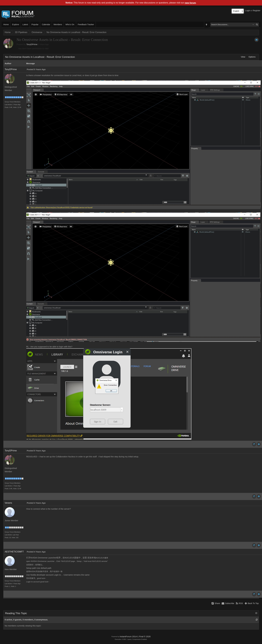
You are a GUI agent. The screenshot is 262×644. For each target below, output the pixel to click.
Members (58, 24)
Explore (16, 24)
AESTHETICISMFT (14, 552)
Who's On (70, 24)
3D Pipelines (21, 32)
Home (6, 24)
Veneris (8, 503)
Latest (25, 24)
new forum (190, 3)
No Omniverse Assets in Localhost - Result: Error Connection (76, 32)
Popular (35, 24)
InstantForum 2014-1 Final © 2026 (135, 637)
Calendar (46, 24)
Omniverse (37, 32)
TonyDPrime (32, 44)
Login (248, 11)
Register (257, 11)
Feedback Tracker (86, 24)
